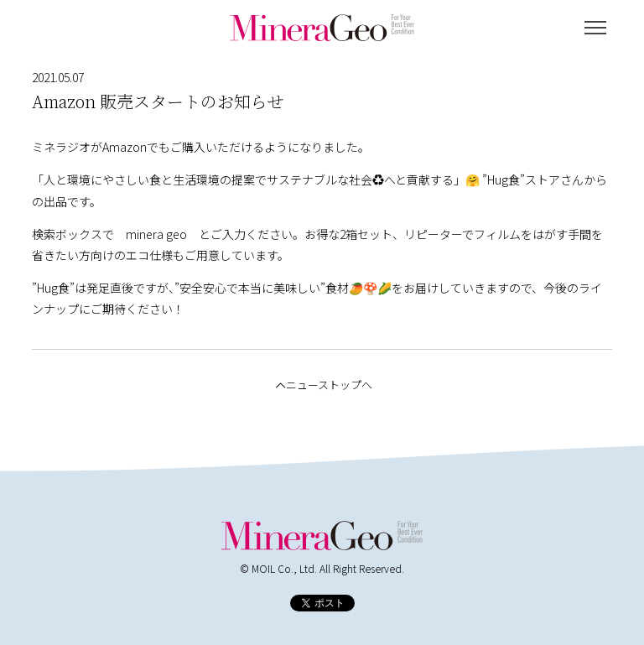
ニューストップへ (322, 385)
